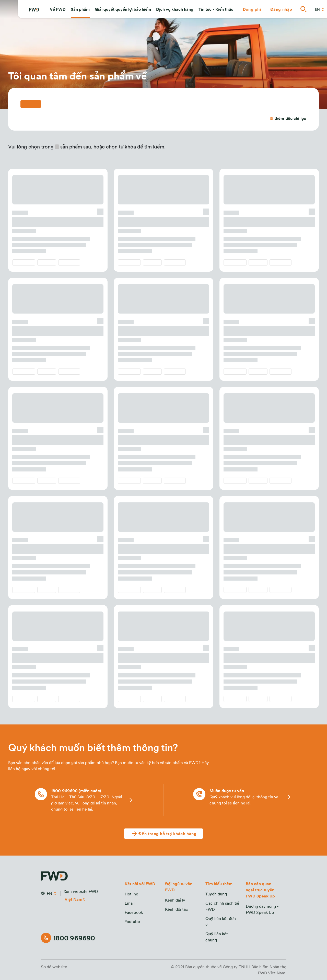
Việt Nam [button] (74, 899)
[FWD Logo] (34, 10)
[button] (58, 9)
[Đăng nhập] (281, 9)
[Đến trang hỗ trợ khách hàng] (163, 834)
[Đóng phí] (252, 9)
